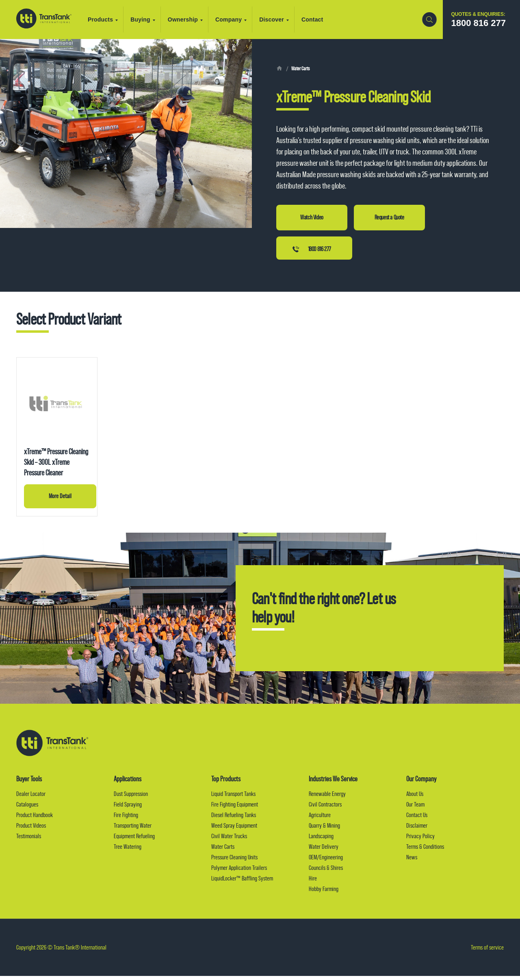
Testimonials (29, 840)
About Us (415, 798)
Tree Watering (128, 851)
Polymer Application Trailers (239, 872)
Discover (278, 20)
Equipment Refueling (134, 840)
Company (235, 20)
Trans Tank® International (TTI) (46, 20)
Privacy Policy (420, 840)
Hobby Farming (324, 893)
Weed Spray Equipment (234, 829)
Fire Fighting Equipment (235, 808)
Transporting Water (133, 829)
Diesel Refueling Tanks (234, 819)
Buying (147, 20)
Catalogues (27, 808)
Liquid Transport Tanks (233, 798)
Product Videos (31, 829)
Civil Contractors (325, 808)
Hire (313, 882)
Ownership (190, 20)
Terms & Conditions (425, 851)
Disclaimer (417, 829)
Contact (317, 20)
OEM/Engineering (326, 861)
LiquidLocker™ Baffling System (242, 882)
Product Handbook (35, 819)
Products (107, 20)
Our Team (415, 808)
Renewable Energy (327, 798)
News (412, 861)
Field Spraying (128, 808)
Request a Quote (389, 218)
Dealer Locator (31, 798)
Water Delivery (324, 851)
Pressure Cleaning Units (234, 861)
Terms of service (487, 951)
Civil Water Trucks (229, 840)
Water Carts (302, 69)
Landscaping (321, 840)
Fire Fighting (126, 819)
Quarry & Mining (324, 829)
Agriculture (320, 819)
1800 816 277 (320, 250)
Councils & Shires (326, 872)
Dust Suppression (131, 798)
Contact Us (417, 819)
